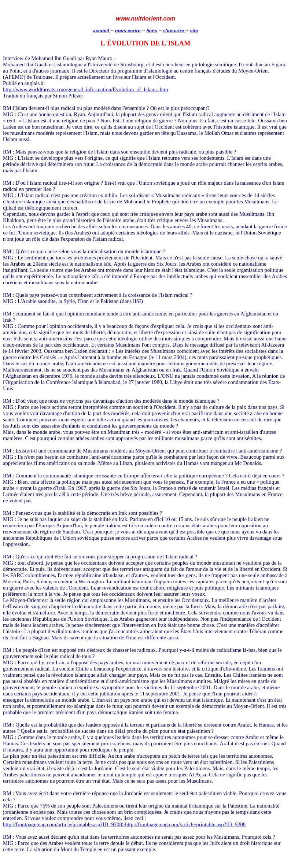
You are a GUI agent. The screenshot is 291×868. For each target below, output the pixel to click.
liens (152, 31)
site (194, 31)
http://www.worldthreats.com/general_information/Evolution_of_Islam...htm (85, 89)
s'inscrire (174, 31)
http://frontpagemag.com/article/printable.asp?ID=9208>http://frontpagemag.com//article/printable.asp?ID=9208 (124, 824)
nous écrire (128, 31)
